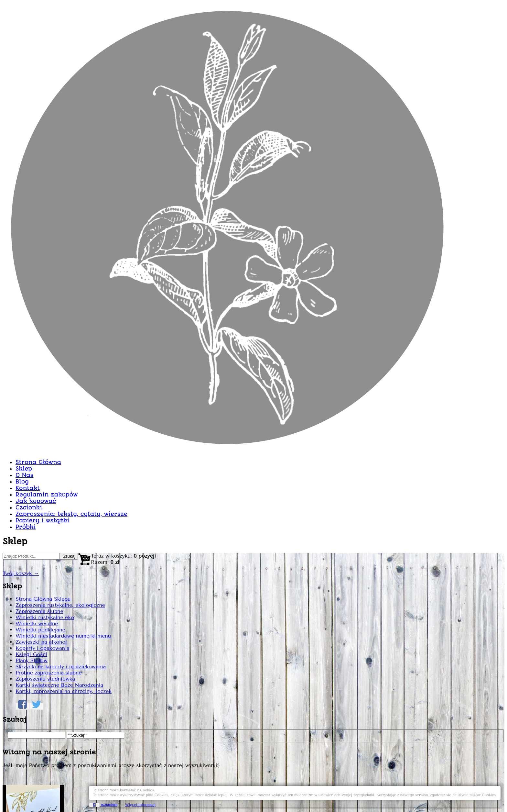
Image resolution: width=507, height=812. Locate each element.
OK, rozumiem (420, 797)
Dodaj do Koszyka (387, 556)
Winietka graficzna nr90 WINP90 (340, 181)
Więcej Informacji (455, 797)
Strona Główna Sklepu (126, 259)
